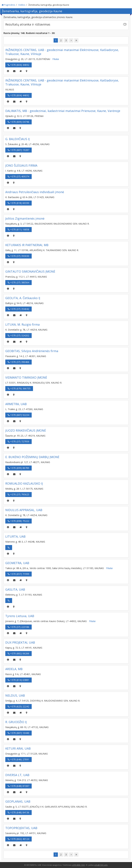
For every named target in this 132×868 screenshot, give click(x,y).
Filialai (56, 59)
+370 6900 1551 (78, 865)
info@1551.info (101, 865)
